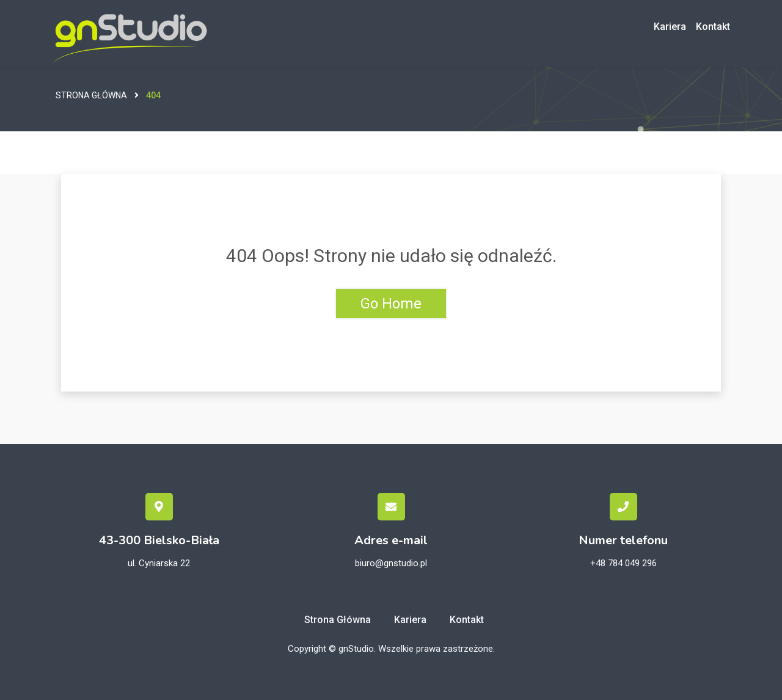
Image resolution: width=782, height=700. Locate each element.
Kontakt (713, 27)
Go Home (391, 304)
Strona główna (91, 95)
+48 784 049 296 (623, 563)
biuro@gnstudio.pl (391, 563)
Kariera (670, 27)
